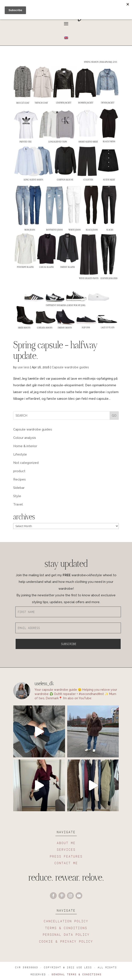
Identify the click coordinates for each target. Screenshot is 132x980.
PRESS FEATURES (66, 856)
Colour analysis (25, 438)
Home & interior (25, 446)
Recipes (20, 479)
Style (17, 496)
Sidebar (19, 488)
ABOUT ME (66, 843)
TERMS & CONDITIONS (66, 928)
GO (114, 416)
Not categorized (26, 463)
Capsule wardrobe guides (70, 367)
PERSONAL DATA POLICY (66, 934)
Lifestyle (20, 454)
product (19, 471)
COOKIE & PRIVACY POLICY (66, 941)
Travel (18, 504)
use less (24, 367)
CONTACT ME (66, 863)
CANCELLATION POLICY (66, 921)
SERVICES (66, 849)
